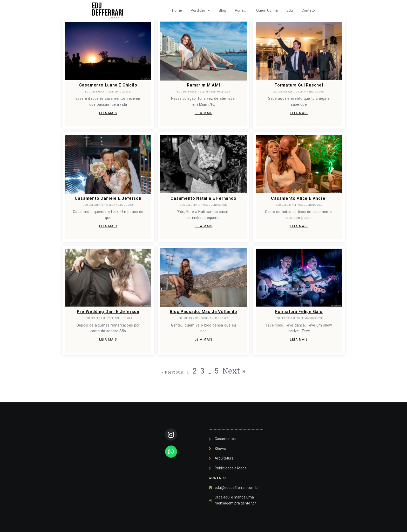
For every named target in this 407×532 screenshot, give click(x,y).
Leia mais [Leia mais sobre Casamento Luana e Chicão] (108, 113)
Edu (290, 10)
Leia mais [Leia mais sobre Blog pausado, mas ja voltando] (204, 340)
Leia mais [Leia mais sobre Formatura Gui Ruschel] (299, 113)
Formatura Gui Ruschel (299, 85)
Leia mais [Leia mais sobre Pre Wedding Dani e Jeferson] (108, 340)
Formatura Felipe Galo (299, 312)
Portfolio (200, 10)
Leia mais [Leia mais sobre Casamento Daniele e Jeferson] (108, 226)
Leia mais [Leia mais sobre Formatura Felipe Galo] (299, 340)
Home (177, 10)
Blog (222, 10)
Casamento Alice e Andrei (299, 198)
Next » (234, 371)
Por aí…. (241, 10)
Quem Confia (267, 10)
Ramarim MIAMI (203, 85)
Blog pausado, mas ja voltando (203, 312)
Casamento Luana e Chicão (108, 85)
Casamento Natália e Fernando (203, 198)
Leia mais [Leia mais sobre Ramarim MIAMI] (204, 113)
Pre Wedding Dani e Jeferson (108, 312)
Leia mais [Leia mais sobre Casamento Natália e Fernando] (204, 226)
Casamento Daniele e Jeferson (108, 198)
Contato (308, 10)
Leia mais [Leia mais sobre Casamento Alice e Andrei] (299, 226)
